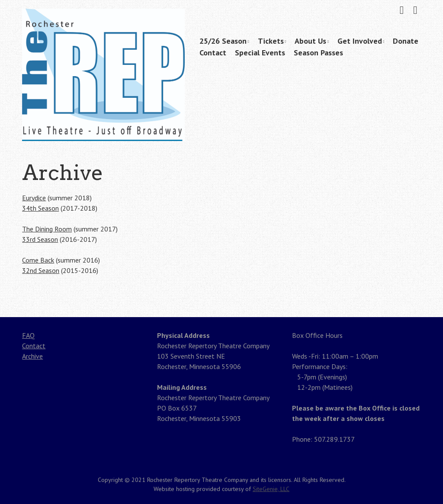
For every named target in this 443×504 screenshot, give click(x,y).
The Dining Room (47, 229)
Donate (406, 41)
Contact (213, 53)
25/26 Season (223, 41)
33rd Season (40, 239)
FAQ (28, 335)
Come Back (38, 260)
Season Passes (318, 53)
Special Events (260, 53)
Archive (32, 356)
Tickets (271, 41)
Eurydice (34, 198)
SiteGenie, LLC (271, 489)
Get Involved (360, 41)
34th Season (40, 208)
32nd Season (41, 270)
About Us (310, 41)
